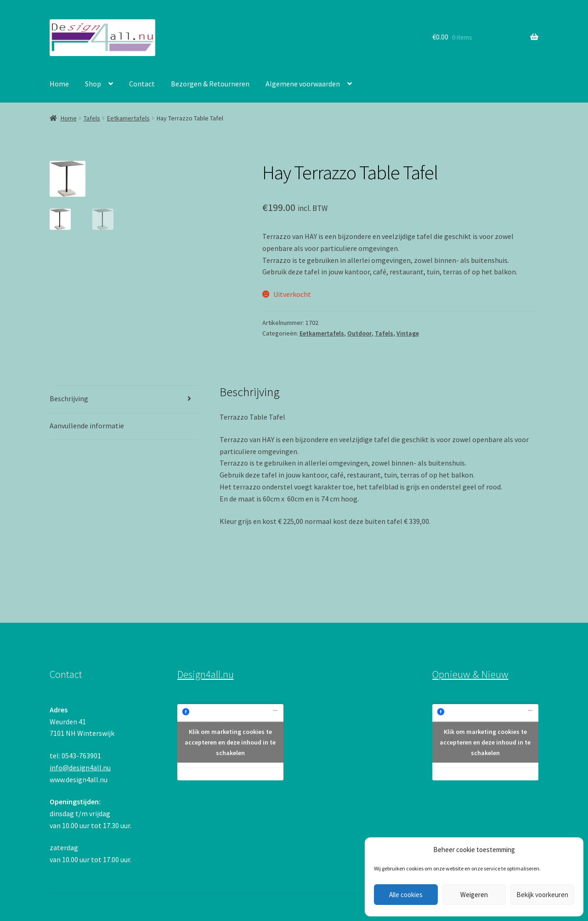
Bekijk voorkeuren (542, 895)
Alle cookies (406, 895)
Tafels (92, 118)
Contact (142, 84)
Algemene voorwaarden (303, 84)
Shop (93, 84)
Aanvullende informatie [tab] (87, 426)
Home (59, 84)
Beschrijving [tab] (69, 398)
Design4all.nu (206, 674)
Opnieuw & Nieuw (470, 674)
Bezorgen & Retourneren (210, 84)
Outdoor (359, 333)
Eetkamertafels (128, 118)
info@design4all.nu (80, 767)
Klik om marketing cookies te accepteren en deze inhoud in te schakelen (230, 742)
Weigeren (474, 895)
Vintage (408, 333)
